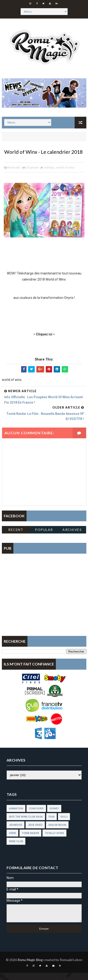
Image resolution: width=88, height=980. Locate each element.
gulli (64, 824)
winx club (16, 849)
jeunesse (15, 832)
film (52, 824)
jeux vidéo (35, 832)
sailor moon (57, 832)
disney (54, 816)
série (12, 840)
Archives (72, 537)
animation (16, 816)
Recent (16, 537)
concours (36, 816)
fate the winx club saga (26, 824)
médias (49, 175)
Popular (44, 537)
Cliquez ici (44, 342)
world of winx (65, 175)
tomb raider (30, 840)
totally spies (54, 840)
